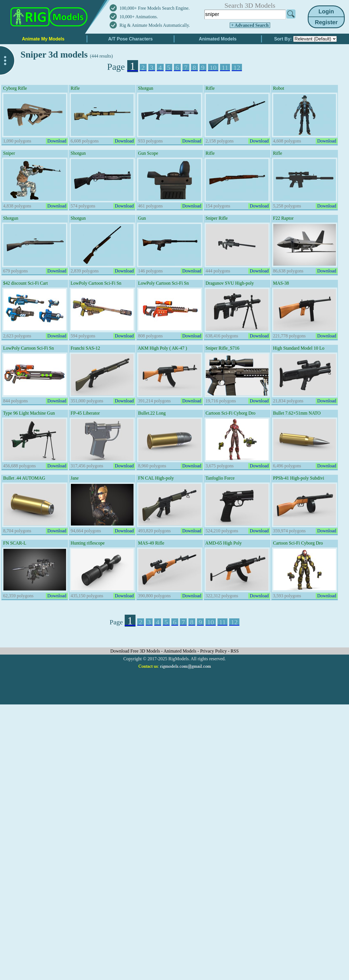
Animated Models (181, 651)
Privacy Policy (214, 651)
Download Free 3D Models (136, 651)
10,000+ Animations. (139, 17)
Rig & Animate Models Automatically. (155, 25)
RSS (235, 651)
